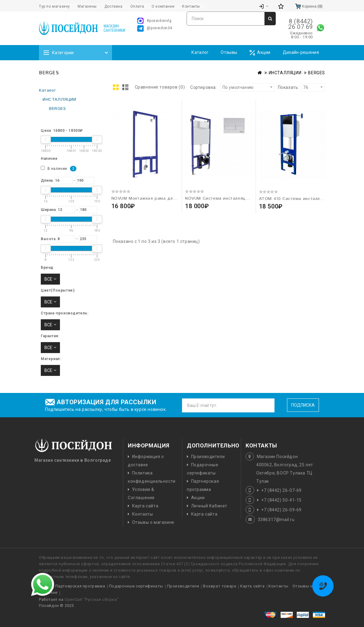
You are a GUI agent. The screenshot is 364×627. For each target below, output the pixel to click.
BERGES (317, 73)
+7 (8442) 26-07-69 (281, 490)
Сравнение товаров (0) (160, 87)
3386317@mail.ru (276, 520)
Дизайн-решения (301, 52)
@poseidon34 (155, 28)
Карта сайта (145, 506)
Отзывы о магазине (153, 522)
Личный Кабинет (209, 506)
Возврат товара (220, 586)
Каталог (200, 52)
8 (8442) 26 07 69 (301, 24)
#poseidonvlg (154, 21)
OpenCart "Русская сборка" (91, 599)
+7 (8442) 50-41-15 (281, 500)
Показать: (280, 87)
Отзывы (229, 52)
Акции (260, 53)
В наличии (59, 169)
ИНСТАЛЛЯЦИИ (285, 73)
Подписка (303, 405)
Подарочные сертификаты (136, 586)
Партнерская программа (80, 586)
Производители (208, 457)
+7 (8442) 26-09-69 (281, 510)
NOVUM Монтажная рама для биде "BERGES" (161, 198)
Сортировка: (204, 87)
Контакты (143, 514)
